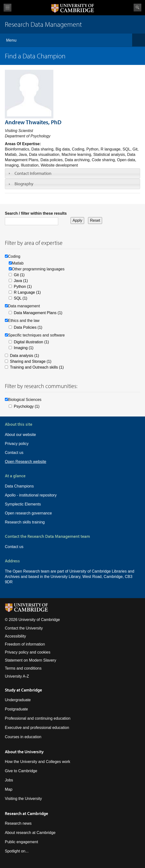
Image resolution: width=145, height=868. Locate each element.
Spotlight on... (17, 851)
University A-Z (17, 676)
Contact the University (24, 628)
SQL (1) (20, 298)
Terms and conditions (23, 668)
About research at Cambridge (30, 833)
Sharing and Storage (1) (31, 361)
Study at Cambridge (23, 690)
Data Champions (19, 486)
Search (137, 8)
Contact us (14, 453)
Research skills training (25, 522)
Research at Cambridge (26, 813)
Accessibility (15, 636)
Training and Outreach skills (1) (37, 367)
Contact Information (33, 173)
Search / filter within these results (36, 213)
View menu (8, 8)
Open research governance (28, 513)
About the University (24, 752)
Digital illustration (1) (31, 342)
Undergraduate (18, 700)
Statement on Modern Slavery (31, 660)
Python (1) (23, 287)
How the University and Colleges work (37, 762)
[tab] (72, 173)
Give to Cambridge (21, 771)
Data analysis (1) (24, 356)
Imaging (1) (24, 348)
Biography (24, 184)
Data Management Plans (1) (38, 313)
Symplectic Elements (23, 504)
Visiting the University (23, 799)
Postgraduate (16, 709)
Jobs (9, 780)
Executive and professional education (37, 728)
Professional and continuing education (38, 718)
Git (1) (19, 275)
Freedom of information (25, 644)
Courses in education (23, 737)
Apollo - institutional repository (31, 495)
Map (9, 789)
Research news (18, 823)
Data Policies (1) (28, 327)
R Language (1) (27, 292)
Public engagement (21, 842)
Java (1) (21, 281)
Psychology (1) (27, 406)
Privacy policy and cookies (28, 652)
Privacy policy (17, 444)
